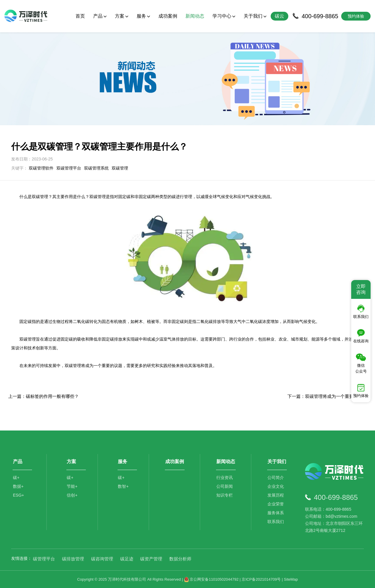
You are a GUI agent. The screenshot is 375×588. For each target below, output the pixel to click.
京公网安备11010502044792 (211, 579)
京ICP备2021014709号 (261, 579)
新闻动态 (195, 16)
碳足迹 (127, 559)
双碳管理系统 (96, 168)
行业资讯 (225, 478)
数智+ (123, 486)
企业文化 (276, 486)
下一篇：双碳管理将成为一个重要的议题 (327, 396)
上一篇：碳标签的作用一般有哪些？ (43, 396)
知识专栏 (225, 495)
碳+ (16, 478)
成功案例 (168, 16)
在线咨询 (361, 336)
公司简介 (276, 478)
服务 (143, 16)
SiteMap (291, 579)
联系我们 (276, 522)
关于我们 (255, 16)
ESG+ (19, 495)
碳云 (279, 16)
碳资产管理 (151, 559)
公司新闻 (225, 486)
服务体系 (276, 513)
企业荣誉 (276, 504)
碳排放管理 (73, 559)
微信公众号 (361, 363)
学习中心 (224, 16)
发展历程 (276, 495)
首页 (80, 16)
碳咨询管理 (102, 559)
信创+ (72, 495)
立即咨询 (361, 289)
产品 (100, 16)
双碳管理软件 (41, 168)
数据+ (18, 486)
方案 (122, 16)
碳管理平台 (44, 559)
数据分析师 (180, 559)
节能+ (72, 486)
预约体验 (361, 391)
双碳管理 (120, 168)
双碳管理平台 (69, 168)
